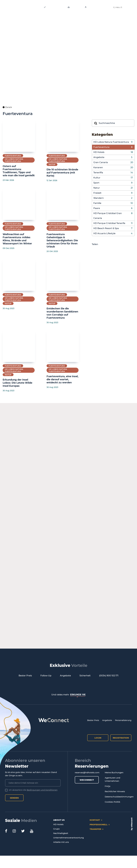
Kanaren (98, 167)
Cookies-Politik (112, 802)
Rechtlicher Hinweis (115, 791)
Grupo (56, 829)
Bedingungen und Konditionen (42, 790)
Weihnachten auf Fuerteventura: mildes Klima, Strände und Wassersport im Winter (17, 239)
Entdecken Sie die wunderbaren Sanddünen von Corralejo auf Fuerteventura (62, 313)
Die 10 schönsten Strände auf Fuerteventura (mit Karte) (62, 173)
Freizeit (97, 193)
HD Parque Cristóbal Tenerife (109, 223)
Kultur (97, 178)
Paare (97, 208)
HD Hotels (99, 152)
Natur (97, 188)
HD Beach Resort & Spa (106, 228)
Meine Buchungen (114, 773)
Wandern (99, 198)
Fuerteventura (101, 147)
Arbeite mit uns (61, 842)
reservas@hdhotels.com (87, 773)
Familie (97, 203)
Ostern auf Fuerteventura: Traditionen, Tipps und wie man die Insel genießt (19, 171)
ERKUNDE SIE (78, 695)
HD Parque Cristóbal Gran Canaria (108, 216)
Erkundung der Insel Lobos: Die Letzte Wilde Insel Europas (17, 383)
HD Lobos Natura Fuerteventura (111, 142)
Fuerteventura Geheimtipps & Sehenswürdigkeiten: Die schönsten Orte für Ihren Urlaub (62, 240)
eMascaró (132, 822)
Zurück (7, 107)
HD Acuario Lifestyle (104, 233)
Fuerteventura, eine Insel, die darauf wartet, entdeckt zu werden (62, 379)
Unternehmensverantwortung (68, 838)
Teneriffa (98, 173)
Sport (96, 183)
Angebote (99, 157)
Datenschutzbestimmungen (119, 797)
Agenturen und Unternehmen (112, 779)
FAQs (108, 786)
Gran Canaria (101, 162)
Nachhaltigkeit (61, 833)
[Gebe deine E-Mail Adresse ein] (33, 783)
